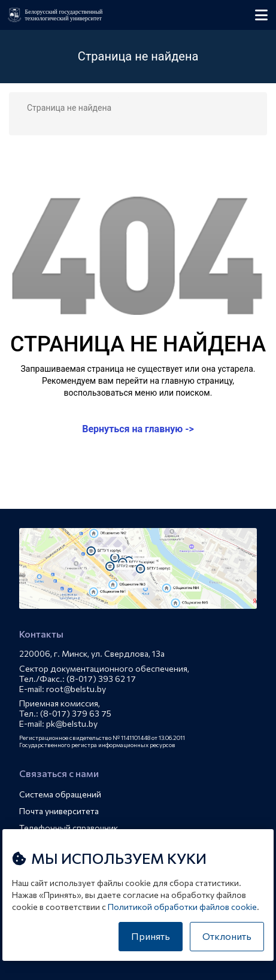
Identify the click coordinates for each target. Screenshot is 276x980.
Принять (151, 936)
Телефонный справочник (69, 828)
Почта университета (59, 811)
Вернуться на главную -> (138, 429)
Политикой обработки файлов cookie (182, 907)
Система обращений (60, 794)
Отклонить (227, 936)
